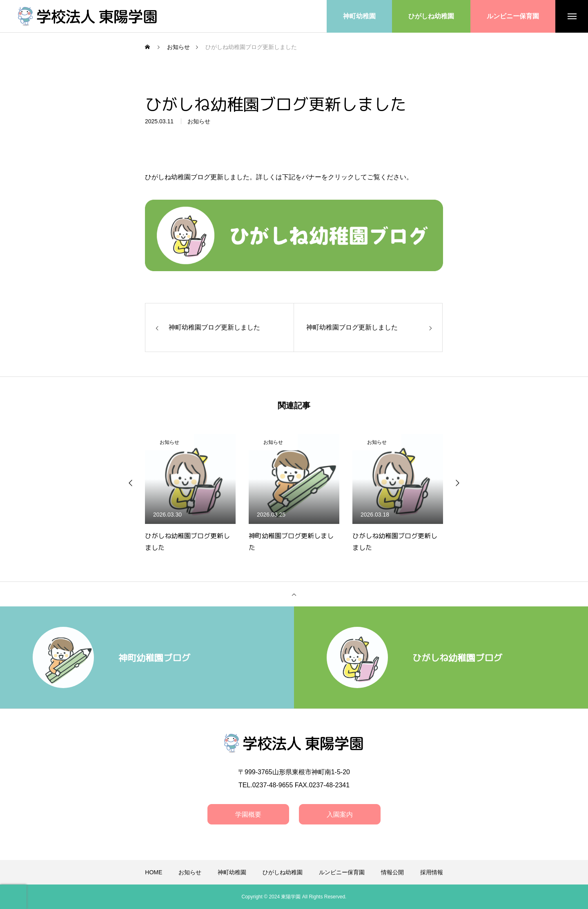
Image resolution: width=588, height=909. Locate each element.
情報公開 (392, 872)
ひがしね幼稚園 (283, 872)
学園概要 (248, 814)
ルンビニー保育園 (342, 872)
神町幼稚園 (232, 872)
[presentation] (13, 897)
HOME (154, 872)
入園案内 (340, 814)
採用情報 (432, 872)
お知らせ (199, 123)
